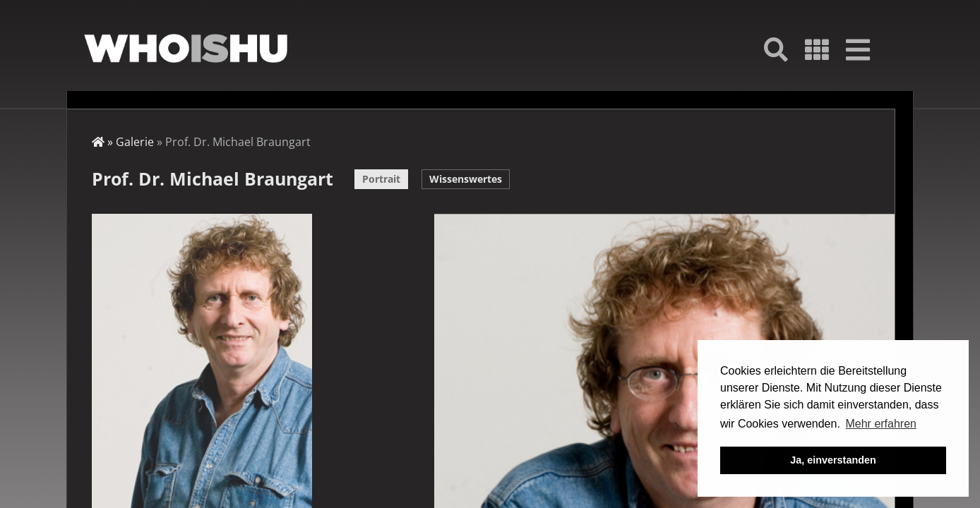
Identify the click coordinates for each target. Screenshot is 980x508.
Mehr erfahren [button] (881, 424)
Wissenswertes (466, 179)
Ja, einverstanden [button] (833, 460)
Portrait (381, 179)
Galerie (135, 142)
